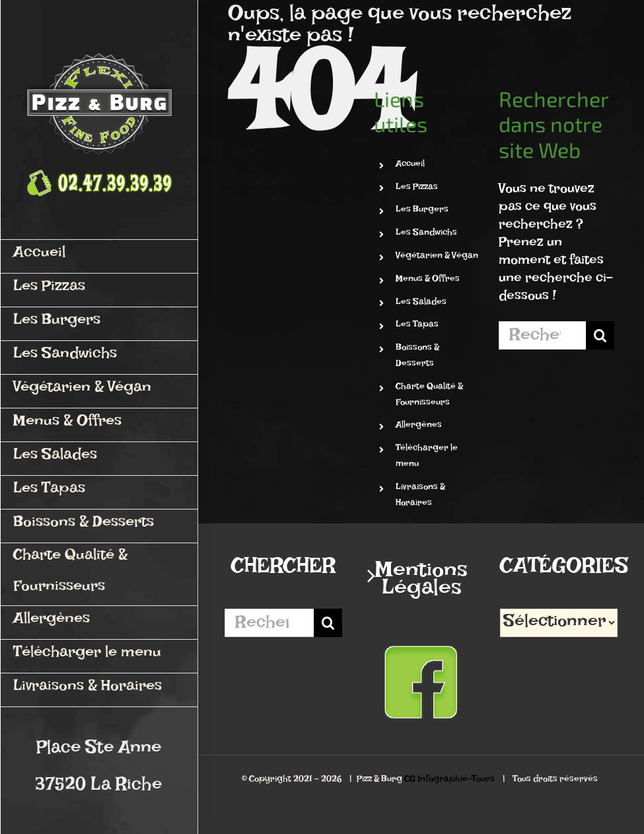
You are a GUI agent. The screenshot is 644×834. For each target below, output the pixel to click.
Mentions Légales (421, 584)
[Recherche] (600, 335)
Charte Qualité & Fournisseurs (429, 396)
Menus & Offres (428, 281)
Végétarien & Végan (437, 257)
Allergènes (419, 427)
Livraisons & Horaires (420, 497)
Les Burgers (422, 211)
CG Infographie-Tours (449, 781)
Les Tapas (417, 326)
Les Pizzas (417, 189)
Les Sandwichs (426, 234)
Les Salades (421, 304)
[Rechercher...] (542, 335)
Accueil (410, 166)
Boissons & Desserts (417, 357)
